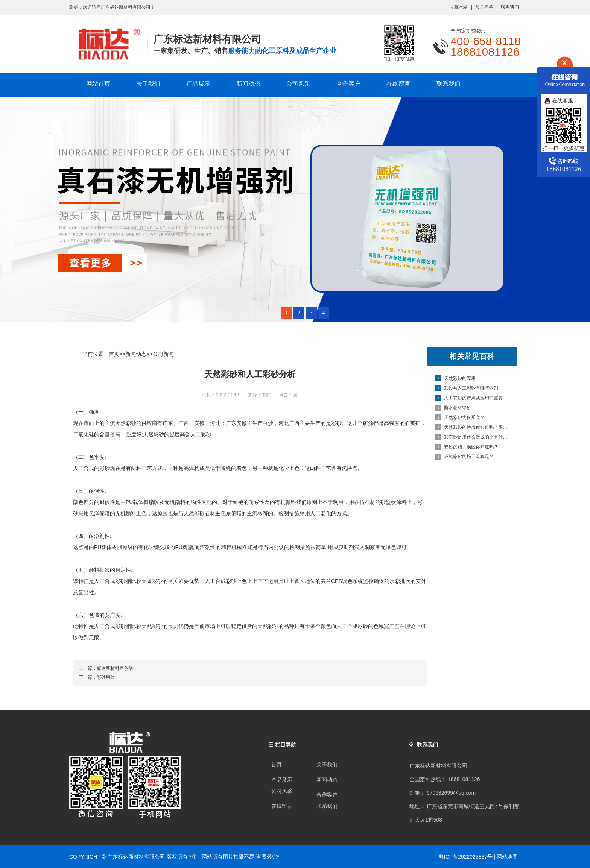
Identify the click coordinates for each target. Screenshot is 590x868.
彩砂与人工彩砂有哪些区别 (467, 388)
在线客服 (559, 100)
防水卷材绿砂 (453, 408)
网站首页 (98, 84)
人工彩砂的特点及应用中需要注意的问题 (472, 398)
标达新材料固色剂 (115, 668)
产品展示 (198, 84)
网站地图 (507, 857)
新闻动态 (248, 84)
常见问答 (484, 7)
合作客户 (348, 84)
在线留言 (398, 84)
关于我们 (148, 84)
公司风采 (298, 84)
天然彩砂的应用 (455, 378)
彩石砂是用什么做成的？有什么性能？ (472, 437)
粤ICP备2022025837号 (466, 857)
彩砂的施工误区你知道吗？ (467, 447)
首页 (114, 354)
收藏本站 (459, 7)
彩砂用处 (106, 677)
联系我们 (510, 7)
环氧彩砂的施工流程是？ (465, 457)
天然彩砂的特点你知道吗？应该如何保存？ (472, 427)
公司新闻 (163, 354)
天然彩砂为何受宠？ (460, 417)
